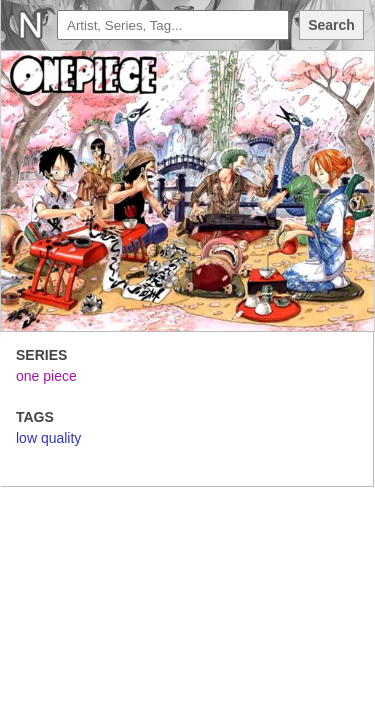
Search (331, 25)
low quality (48, 438)
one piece (46, 376)
